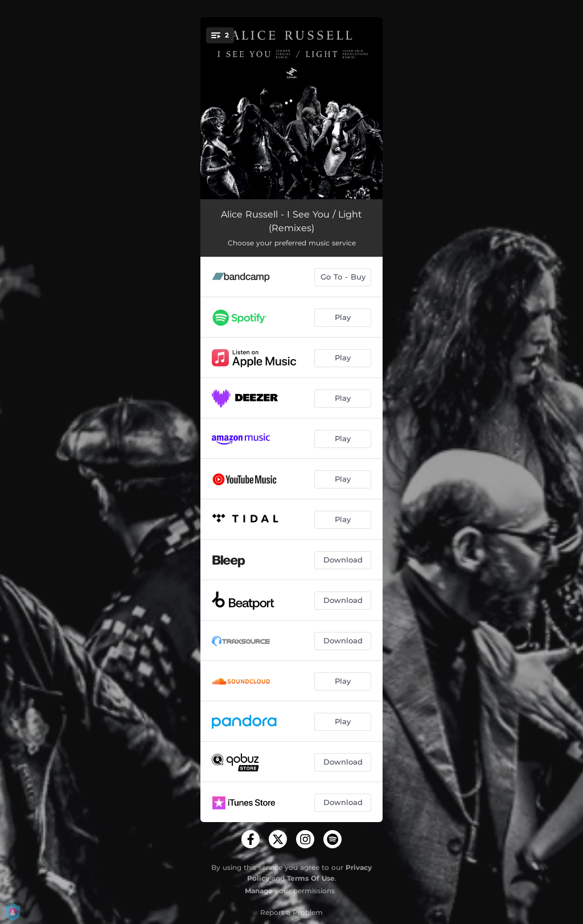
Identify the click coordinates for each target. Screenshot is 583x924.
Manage (259, 891)
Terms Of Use (311, 878)
